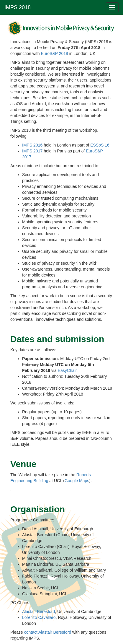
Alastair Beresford (38, 612)
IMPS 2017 (32, 151)
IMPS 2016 (32, 145)
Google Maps (77, 481)
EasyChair (67, 370)
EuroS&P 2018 (55, 53)
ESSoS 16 (100, 145)
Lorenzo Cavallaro (39, 617)
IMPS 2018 (18, 7)
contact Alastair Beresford (48, 632)
